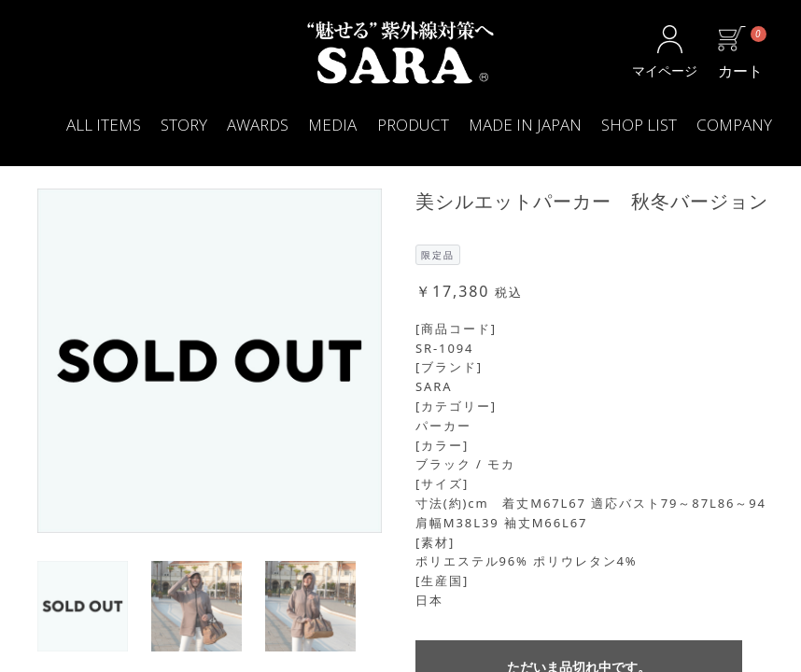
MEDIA (332, 125)
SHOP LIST (639, 125)
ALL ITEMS (104, 125)
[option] (210, 361)
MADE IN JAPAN (525, 125)
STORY (184, 125)
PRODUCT (413, 125)
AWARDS (258, 125)
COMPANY (734, 125)
